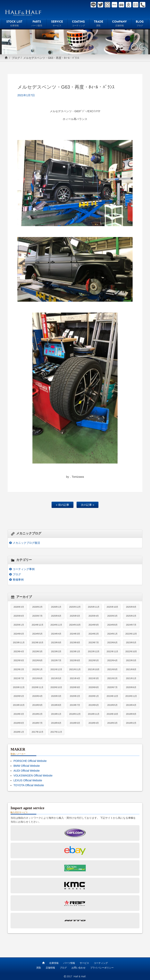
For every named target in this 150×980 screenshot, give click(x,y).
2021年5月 (56, 678)
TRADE (99, 24)
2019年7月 (75, 705)
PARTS (37, 24)
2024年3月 (75, 634)
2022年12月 (94, 651)
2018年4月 (94, 723)
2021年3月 (94, 678)
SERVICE (57, 24)
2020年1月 (94, 696)
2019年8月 (56, 705)
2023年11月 (19, 642)
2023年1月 (75, 651)
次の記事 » (87, 505)
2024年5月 (37, 634)
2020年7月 (112, 687)
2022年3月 (131, 660)
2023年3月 (37, 651)
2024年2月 (94, 634)
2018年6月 (56, 723)
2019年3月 (19, 714)
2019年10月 (19, 705)
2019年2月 (37, 714)
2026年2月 (37, 607)
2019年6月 (94, 705)
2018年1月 (19, 732)
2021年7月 (19, 678)
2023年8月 (75, 642)
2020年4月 (37, 696)
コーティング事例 (24, 569)
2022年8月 (37, 660)
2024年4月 (56, 634)
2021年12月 (56, 669)
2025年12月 (75, 607)
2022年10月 (131, 651)
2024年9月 (94, 625)
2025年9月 (131, 607)
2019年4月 (131, 705)
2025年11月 (94, 607)
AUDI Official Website (27, 771)
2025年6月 (56, 616)
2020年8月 (94, 687)
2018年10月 (112, 714)
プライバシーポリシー (102, 968)
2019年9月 (37, 705)
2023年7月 (94, 642)
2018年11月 (94, 714)
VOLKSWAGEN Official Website (33, 776)
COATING (78, 24)
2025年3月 (112, 616)
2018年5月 (75, 723)
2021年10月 (94, 669)
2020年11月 (37, 687)
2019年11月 (131, 696)
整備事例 (18, 580)
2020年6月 (131, 687)
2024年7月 (131, 625)
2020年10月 (56, 687)
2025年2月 (131, 616)
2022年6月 (75, 660)
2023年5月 (131, 642)
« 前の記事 (62, 505)
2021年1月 (131, 678)
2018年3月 (112, 723)
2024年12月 (37, 625)
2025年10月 (112, 607)
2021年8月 (131, 669)
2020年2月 (75, 696)
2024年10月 (75, 625)
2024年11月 (56, 625)
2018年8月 (19, 723)
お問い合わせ (79, 968)
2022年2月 (19, 669)
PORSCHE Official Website (30, 761)
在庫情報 (54, 963)
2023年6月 (112, 642)
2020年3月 (56, 696)
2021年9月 (112, 669)
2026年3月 (19, 607)
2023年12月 (131, 634)
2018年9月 (131, 714)
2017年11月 (56, 732)
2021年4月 (75, 678)
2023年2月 (56, 651)
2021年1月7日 (26, 95)
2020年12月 (19, 687)
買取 (39, 968)
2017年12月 (37, 732)
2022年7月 (56, 660)
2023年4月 (19, 651)
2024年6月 (19, 634)
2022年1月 (37, 669)
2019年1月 (56, 714)
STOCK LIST (14, 24)
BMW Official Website (27, 766)
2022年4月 (112, 660)
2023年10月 (37, 642)
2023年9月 (56, 642)
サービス (84, 963)
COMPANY (120, 24)
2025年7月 (37, 616)
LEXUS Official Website (28, 780)
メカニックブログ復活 (26, 543)
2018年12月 (75, 714)
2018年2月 (131, 723)
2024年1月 (112, 634)
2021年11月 (75, 669)
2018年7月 (37, 723)
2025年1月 (19, 625)
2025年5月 (75, 616)
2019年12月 (112, 696)
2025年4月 (94, 616)
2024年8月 (112, 625)
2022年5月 (94, 660)
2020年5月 (19, 696)
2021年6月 (37, 678)
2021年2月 (112, 678)
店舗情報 (50, 968)
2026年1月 (56, 607)
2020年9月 (75, 687)
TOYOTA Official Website (29, 785)
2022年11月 (112, 651)
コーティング (101, 963)
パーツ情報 (69, 963)
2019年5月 (112, 705)
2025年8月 (19, 616)
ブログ (16, 58)
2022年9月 (19, 660)
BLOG (140, 24)
